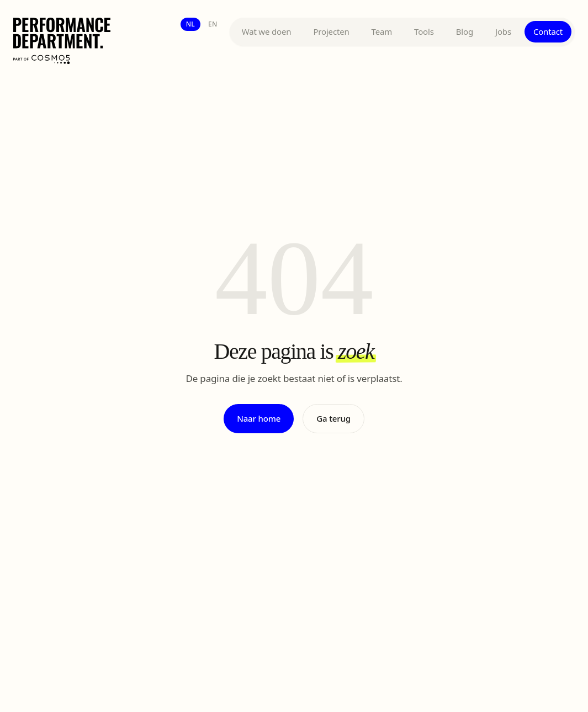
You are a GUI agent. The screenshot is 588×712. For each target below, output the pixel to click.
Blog (465, 31)
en (213, 24)
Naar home (259, 418)
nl (190, 24)
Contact (548, 31)
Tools (424, 31)
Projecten (331, 31)
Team (382, 31)
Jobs (503, 31)
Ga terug (333, 418)
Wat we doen (267, 31)
